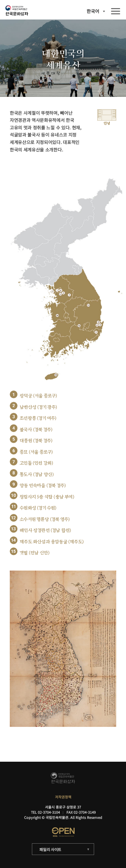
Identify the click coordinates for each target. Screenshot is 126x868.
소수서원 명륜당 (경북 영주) (45, 519)
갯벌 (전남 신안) (35, 553)
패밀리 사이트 (50, 849)
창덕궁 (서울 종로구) (38, 396)
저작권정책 (63, 797)
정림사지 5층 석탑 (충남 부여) (47, 497)
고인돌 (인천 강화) (36, 463)
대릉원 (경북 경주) (36, 441)
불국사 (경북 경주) (36, 430)
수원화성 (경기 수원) (38, 508)
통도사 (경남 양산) (37, 474)
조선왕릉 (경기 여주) (38, 418)
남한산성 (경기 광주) (38, 407)
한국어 (93, 11)
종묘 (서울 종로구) (36, 452)
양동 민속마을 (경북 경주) (43, 486)
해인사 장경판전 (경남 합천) (45, 530)
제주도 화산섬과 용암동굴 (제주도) (52, 542)
